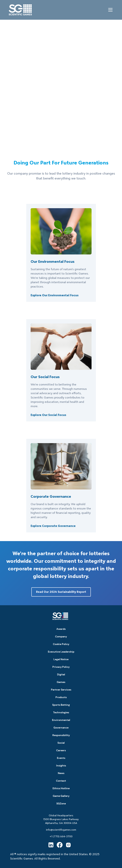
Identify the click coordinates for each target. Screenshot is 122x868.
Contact (61, 781)
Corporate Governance (51, 496)
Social (61, 743)
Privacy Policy (61, 667)
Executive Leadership (61, 652)
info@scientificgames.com (61, 830)
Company (61, 636)
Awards (61, 629)
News (61, 773)
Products (61, 697)
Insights (61, 766)
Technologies (61, 712)
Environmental (61, 720)
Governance (61, 728)
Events (61, 758)
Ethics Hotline (61, 788)
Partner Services (61, 690)
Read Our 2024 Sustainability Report (61, 592)
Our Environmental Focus (53, 262)
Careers (61, 750)
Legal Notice (61, 659)
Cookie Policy (61, 644)
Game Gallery (61, 796)
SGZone (61, 803)
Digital (61, 674)
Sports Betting (61, 705)
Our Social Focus (45, 377)
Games (61, 682)
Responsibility (61, 735)
